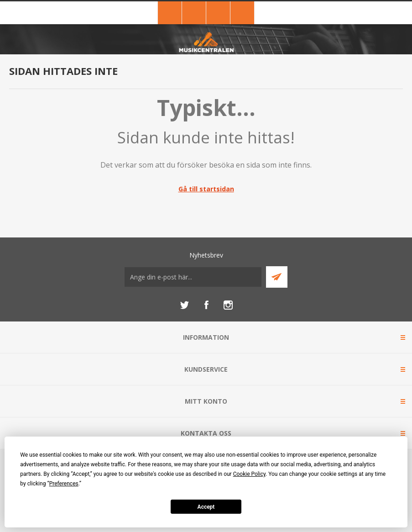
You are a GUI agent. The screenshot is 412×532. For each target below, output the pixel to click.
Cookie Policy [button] (249, 474)
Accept (206, 507)
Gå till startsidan (206, 189)
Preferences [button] (64, 484)
